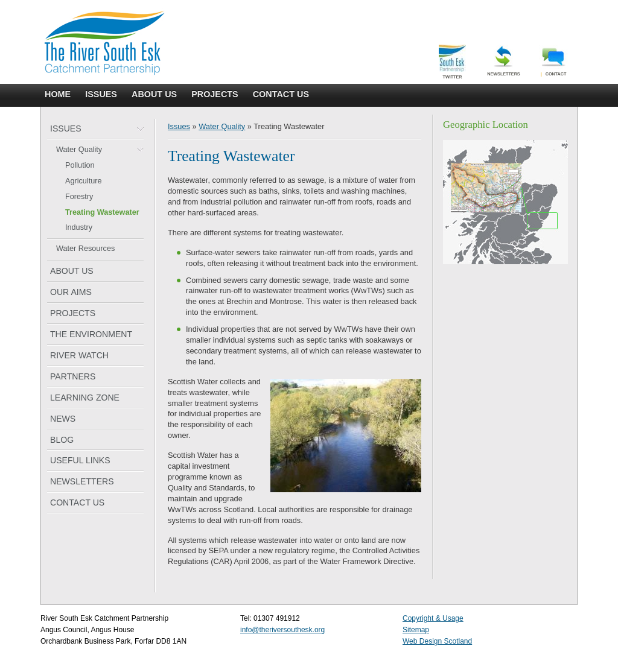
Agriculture (84, 181)
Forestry (79, 197)
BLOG (62, 440)
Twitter (452, 62)
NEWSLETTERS (82, 481)
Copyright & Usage (433, 618)
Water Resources (85, 249)
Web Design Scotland (437, 641)
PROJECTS (215, 94)
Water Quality (79, 150)
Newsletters (504, 61)
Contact (554, 61)
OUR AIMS (71, 292)
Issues (179, 126)
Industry (79, 227)
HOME (58, 94)
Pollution (80, 165)
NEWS (63, 419)
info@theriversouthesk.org (282, 630)
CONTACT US (281, 94)
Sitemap (416, 630)
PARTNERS (73, 376)
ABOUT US (154, 94)
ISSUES (101, 94)
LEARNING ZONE (85, 398)
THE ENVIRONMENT (91, 334)
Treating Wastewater (102, 212)
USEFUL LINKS (80, 460)
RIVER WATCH (79, 355)
